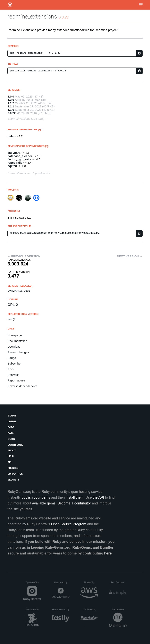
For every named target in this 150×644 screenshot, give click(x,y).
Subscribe (14, 363)
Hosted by (91, 582)
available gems (44, 503)
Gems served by (61, 610)
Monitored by (33, 610)
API (9, 462)
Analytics (13, 375)
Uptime (12, 422)
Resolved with (119, 582)
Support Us (15, 474)
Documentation (17, 341)
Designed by (62, 582)
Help (11, 456)
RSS (10, 369)
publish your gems (36, 497)
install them (75, 497)
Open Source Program (69, 524)
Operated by (33, 584)
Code (11, 427)
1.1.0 (11, 110)
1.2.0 (11, 100)
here (108, 553)
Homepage (15, 335)
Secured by (119, 610)
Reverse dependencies (22, 386)
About (12, 451)
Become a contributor (74, 503)
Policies (13, 468)
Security (13, 480)
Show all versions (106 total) (26, 119)
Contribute (15, 445)
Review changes (18, 352)
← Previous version (24, 256)
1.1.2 (11, 103)
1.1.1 (11, 106)
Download (14, 347)
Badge (12, 358)
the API (98, 497)
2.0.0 (11, 96)
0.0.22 (12, 113)
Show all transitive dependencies (29, 173)
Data (11, 433)
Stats (11, 439)
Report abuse (16, 380)
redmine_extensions (32, 16)
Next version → (130, 256)
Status (12, 416)
